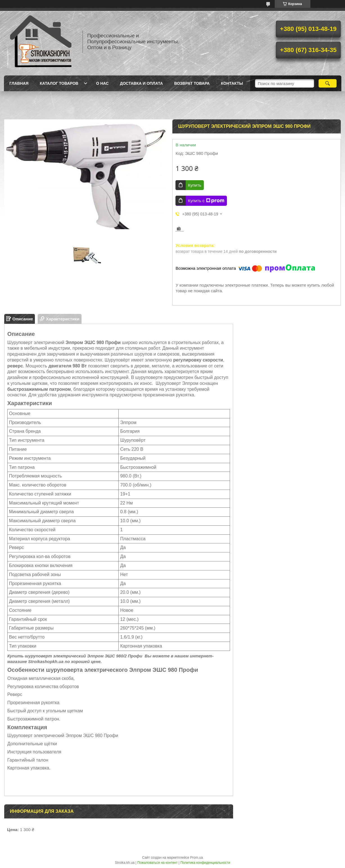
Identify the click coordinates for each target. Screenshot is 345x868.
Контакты (232, 83)
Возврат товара (192, 83)
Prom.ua (196, 858)
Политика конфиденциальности (205, 863)
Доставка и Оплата (141, 83)
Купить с (206, 201)
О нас (102, 83)
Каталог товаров (59, 83)
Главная (19, 83)
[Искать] (328, 83)
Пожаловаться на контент (157, 863)
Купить (194, 185)
